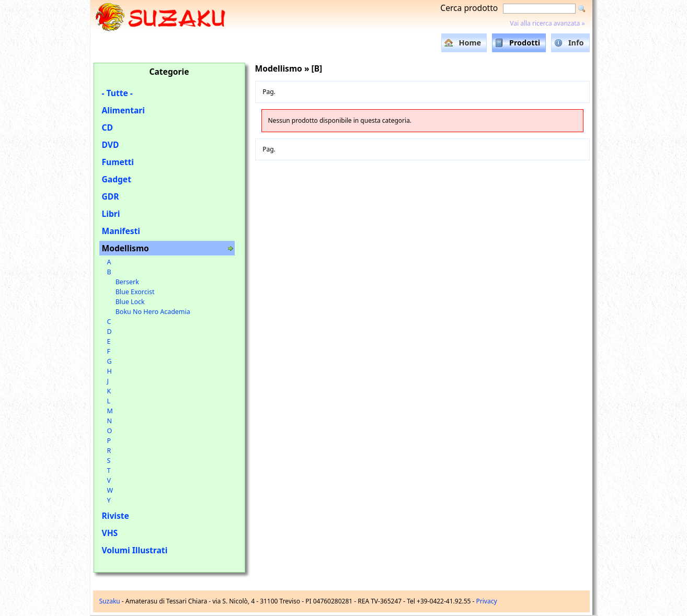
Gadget (117, 179)
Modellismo (125, 248)
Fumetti (118, 162)
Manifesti (121, 231)
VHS (110, 533)
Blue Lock (130, 302)
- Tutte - (117, 93)
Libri (111, 214)
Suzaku (110, 601)
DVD (111, 145)
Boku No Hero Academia (153, 312)
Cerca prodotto (469, 8)
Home (470, 43)
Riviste (116, 516)
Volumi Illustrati (135, 550)
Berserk (127, 282)
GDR (111, 196)
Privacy (487, 601)
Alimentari (124, 110)
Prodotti (525, 43)
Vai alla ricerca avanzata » (547, 23)
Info (576, 43)
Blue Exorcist (135, 292)
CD (107, 127)
